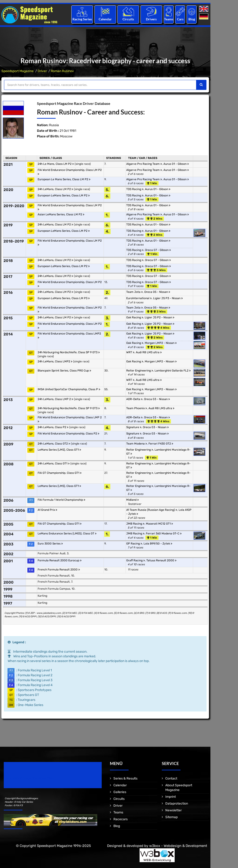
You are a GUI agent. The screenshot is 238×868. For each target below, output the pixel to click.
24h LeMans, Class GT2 (54, 444)
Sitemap (171, 817)
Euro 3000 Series (50, 544)
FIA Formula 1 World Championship (61, 500)
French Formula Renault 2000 (59, 570)
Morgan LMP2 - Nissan (161, 343)
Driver (42, 71)
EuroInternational (139, 298)
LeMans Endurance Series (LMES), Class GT (67, 533)
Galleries (120, 792)
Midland (133, 500)
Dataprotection (177, 804)
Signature (134, 427)
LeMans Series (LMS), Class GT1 (59, 450)
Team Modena (137, 444)
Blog (192, 19)
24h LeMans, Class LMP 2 (55, 399)
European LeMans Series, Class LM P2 (64, 195)
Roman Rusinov (62, 71)
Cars (180, 19)
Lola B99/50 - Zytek (158, 544)
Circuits (128, 19)
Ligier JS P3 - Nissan (168, 298)
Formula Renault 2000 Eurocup (60, 560)
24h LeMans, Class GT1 (54, 463)
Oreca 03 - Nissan (157, 399)
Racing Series (82, 19)
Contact (171, 778)
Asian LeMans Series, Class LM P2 (61, 214)
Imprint (171, 797)
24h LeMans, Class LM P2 (55, 189)
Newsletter (173, 810)
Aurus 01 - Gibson (176, 164)
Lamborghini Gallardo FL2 (173, 371)
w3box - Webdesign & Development (178, 846)
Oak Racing (135, 317)
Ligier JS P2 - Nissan (160, 317)
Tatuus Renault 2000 (161, 560)
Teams (169, 19)
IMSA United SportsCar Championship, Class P (69, 389)
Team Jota (135, 292)
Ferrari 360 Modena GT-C (164, 533)
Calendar (105, 19)
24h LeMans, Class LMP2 (55, 361)
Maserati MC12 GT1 (159, 524)
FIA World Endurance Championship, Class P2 (69, 434)
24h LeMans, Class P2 (53, 427)
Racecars (121, 819)
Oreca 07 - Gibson (158, 250)
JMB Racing (135, 524)
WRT (130, 352)
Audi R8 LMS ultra (149, 352)
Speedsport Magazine (18, 71)
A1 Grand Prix (47, 510)
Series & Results (125, 778)
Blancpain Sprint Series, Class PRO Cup (64, 371)
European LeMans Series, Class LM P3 (64, 298)
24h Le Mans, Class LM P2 (56, 164)
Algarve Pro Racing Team (144, 164)
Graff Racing (136, 560)
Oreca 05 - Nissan (157, 292)
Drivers (151, 19)
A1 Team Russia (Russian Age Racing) (152, 510)
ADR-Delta (134, 399)
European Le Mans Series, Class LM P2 (64, 179)
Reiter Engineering (140, 371)
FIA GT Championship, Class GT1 (60, 473)
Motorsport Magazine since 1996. (30, 778)
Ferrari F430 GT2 (161, 444)
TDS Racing (135, 189)
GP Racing (134, 544)
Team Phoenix (137, 408)
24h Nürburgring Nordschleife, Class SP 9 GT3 (69, 352)
